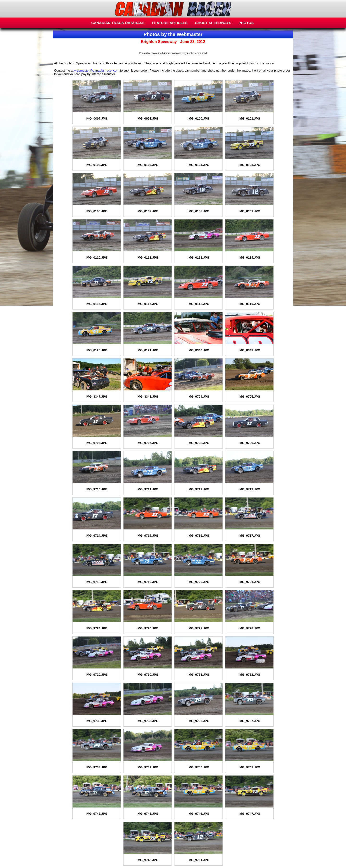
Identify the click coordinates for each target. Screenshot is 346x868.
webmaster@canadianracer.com (97, 70)
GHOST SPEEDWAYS (213, 23)
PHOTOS (246, 23)
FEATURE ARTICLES (170, 23)
